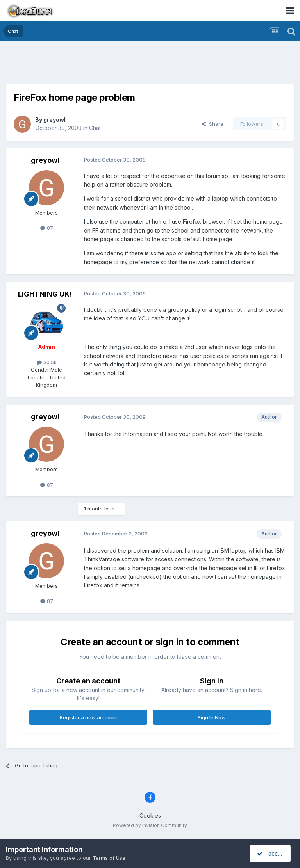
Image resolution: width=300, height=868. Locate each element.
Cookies (150, 816)
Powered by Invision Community (150, 825)
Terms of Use (109, 858)
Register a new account (88, 717)
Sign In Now (212, 717)
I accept (271, 853)
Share (212, 124)
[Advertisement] (150, 64)
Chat (95, 128)
